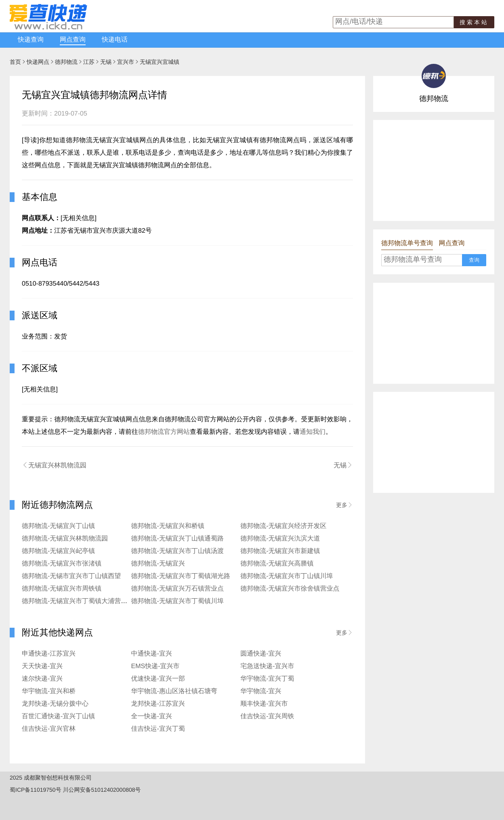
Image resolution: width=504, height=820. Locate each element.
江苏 (89, 62)
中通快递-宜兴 (152, 654)
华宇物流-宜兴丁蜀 (267, 679)
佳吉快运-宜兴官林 (49, 729)
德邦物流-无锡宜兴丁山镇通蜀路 (177, 539)
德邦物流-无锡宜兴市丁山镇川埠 (287, 576)
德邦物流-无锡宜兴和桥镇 (168, 526)
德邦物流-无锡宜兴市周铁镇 (62, 589)
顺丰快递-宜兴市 (264, 704)
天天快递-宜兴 (42, 666)
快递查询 (31, 40)
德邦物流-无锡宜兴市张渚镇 (62, 564)
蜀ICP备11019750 (33, 790)
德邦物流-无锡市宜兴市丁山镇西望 (71, 576)
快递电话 (115, 40)
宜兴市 (126, 62)
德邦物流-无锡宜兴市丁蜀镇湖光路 (181, 576)
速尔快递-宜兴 (42, 679)
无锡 (106, 62)
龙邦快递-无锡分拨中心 (55, 704)
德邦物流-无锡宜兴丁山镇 (58, 526)
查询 (474, 260)
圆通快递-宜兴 (261, 654)
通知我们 (313, 432)
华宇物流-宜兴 (261, 691)
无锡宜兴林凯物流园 (54, 465)
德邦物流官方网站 (164, 432)
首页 (15, 62)
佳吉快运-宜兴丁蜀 (158, 729)
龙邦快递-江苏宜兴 (158, 704)
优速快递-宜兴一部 (158, 679)
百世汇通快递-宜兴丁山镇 (58, 716)
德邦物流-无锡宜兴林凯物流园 (65, 539)
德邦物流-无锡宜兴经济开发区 (283, 526)
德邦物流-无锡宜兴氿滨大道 (280, 539)
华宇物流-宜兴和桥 (49, 691)
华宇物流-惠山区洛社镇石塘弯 (174, 691)
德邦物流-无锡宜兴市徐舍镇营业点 (290, 589)
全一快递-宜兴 (152, 716)
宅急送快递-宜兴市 (267, 666)
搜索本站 (474, 22)
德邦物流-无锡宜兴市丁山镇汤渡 (177, 551)
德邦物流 (66, 62)
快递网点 (38, 62)
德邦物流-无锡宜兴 (158, 564)
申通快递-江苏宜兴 (49, 654)
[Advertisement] (434, 170)
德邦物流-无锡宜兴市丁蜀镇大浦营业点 (78, 601)
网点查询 (73, 40)
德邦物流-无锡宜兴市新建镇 (280, 551)
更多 (344, 505)
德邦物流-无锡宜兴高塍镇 (277, 564)
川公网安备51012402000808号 (102, 790)
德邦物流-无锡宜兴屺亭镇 (58, 551)
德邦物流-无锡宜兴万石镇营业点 (177, 589)
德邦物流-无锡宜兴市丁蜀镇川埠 (177, 601)
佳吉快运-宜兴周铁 (267, 716)
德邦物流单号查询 (407, 243)
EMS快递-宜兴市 (155, 666)
